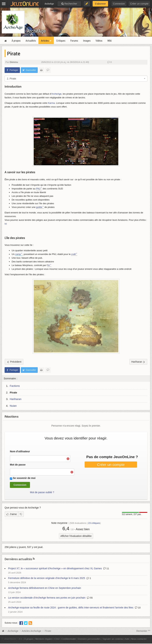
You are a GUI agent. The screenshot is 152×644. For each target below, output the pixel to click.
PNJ (38, 189)
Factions (15, 386)
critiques (94, 523)
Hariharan (16, 399)
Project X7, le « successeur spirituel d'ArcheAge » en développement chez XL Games (55, 568)
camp (18, 254)
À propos (29, 639)
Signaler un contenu (113, 639)
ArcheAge (36, 31)
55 (90, 598)
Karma (51, 103)
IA (49, 265)
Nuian (13, 406)
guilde (39, 207)
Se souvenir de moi (24, 478)
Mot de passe (18, 465)
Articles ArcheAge (31, 631)
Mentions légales (44, 639)
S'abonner (100, 4)
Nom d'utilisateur (20, 451)
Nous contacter (139, 639)
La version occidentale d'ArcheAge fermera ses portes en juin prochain (47, 598)
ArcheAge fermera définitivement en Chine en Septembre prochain (45, 588)
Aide (127, 639)
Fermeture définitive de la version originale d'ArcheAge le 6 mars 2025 (47, 578)
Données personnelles (89, 639)
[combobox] (76, 79)
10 (138, 608)
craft (73, 254)
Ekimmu (14, 62)
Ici (6, 224)
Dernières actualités (18, 559)
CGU (57, 639)
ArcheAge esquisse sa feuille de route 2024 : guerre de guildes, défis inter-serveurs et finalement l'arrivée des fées (71, 608)
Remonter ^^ (143, 631)
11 (106, 568)
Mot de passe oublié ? (42, 492)
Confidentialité (69, 639)
